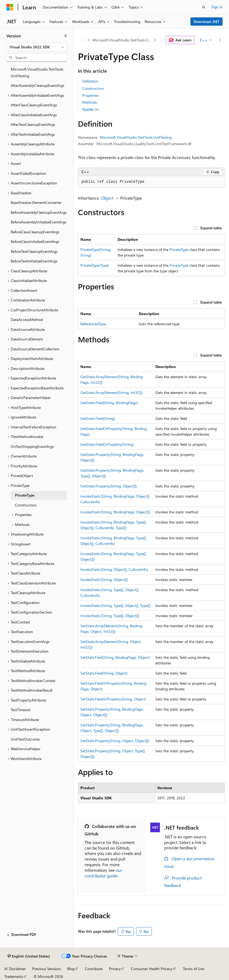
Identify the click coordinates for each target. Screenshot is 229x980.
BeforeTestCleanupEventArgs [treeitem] (34, 251)
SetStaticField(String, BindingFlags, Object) (115, 657)
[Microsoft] (10, 7)
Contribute (94, 969)
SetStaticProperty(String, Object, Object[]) (115, 741)
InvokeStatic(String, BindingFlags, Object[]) (115, 512)
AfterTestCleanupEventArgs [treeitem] (33, 124)
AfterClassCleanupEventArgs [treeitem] (34, 105)
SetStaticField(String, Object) (104, 673)
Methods (90, 102)
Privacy (115, 969)
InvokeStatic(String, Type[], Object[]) (110, 616)
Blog (71, 969)
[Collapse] (66, 36)
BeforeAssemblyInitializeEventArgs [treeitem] (39, 222)
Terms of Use (194, 969)
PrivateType (179, 249)
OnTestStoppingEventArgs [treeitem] (32, 446)
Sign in (217, 7)
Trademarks (14, 976)
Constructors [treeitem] (26, 505)
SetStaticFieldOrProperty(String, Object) (113, 699)
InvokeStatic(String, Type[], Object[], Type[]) (116, 605)
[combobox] (37, 47)
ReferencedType (93, 324)
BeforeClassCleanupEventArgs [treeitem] (35, 232)
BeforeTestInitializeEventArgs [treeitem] (34, 261)
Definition (90, 81)
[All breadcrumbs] (83, 40)
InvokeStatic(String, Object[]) (104, 580)
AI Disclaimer (15, 969)
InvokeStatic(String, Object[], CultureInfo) (114, 569)
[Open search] (204, 7)
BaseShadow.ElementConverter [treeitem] (36, 202)
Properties (91, 95)
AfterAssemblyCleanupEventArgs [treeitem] (37, 85)
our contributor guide (103, 873)
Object (107, 198)
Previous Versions (46, 969)
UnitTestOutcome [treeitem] (25, 739)
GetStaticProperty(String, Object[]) (109, 486)
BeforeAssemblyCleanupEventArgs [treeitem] (39, 212)
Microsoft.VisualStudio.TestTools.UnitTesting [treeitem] (37, 72)
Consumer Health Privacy (152, 969)
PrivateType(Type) (95, 265)
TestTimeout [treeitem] (21, 710)
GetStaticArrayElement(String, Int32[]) (111, 392)
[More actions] (220, 40)
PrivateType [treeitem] (25, 495)
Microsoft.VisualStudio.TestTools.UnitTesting (123, 40)
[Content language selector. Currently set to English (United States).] (29, 956)
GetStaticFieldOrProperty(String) (107, 444)
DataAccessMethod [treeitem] (27, 319)
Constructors (93, 88)
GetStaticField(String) (98, 418)
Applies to (90, 109)
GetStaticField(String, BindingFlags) (109, 403)
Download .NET (207, 22)
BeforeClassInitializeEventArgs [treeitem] (35, 241)
